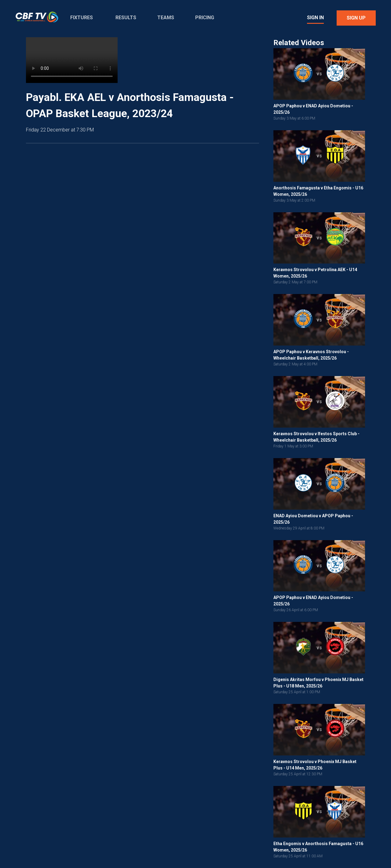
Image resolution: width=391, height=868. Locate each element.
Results (126, 18)
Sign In (315, 18)
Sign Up (356, 18)
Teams (166, 18)
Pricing (205, 18)
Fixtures (82, 18)
